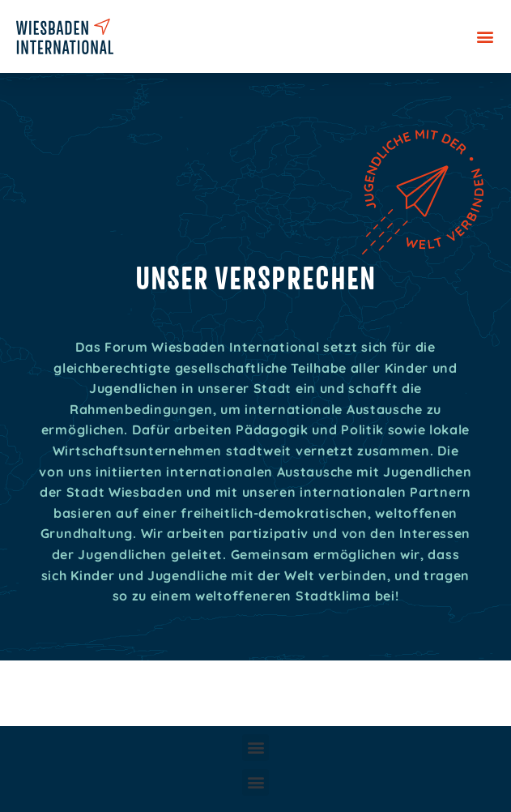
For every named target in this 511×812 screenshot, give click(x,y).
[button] (485, 37)
